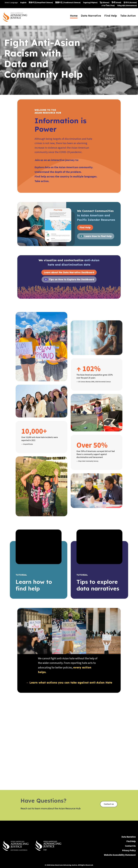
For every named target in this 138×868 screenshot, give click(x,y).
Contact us (109, 775)
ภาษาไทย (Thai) (108, 6)
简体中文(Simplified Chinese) (41, 3)
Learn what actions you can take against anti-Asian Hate (71, 683)
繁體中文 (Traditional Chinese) (68, 3)
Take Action (128, 16)
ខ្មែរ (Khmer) (105, 3)
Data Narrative (91, 16)
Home (74, 16)
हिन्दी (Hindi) (116, 3)
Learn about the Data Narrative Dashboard (69, 272)
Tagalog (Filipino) (90, 3)
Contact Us (130, 831)
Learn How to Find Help (98, 236)
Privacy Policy (129, 836)
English (23, 3)
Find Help (111, 16)
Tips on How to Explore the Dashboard (71, 279)
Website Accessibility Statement (120, 840)
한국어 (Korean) (130, 3)
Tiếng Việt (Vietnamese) (127, 6)
